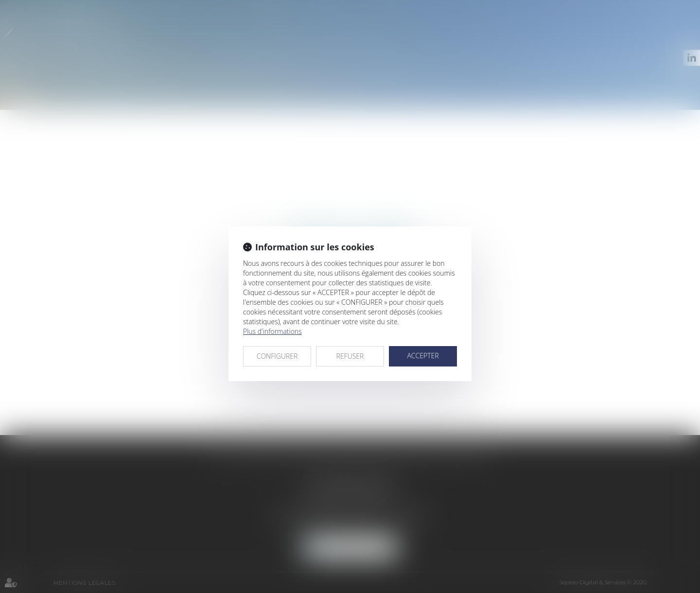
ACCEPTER (423, 356)
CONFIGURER (277, 356)
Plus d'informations (272, 331)
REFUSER (350, 356)
